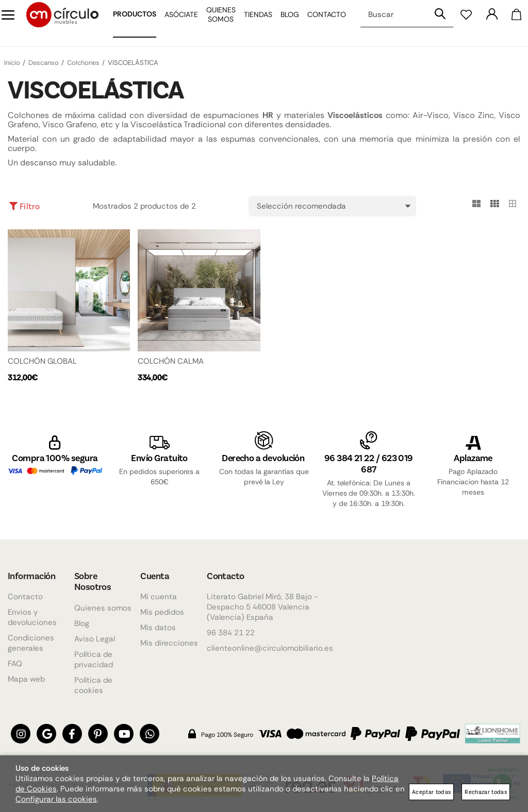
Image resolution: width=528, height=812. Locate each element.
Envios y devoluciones (32, 618)
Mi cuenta (159, 597)
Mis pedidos (162, 613)
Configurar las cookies (56, 799)
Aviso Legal (95, 639)
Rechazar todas (486, 792)
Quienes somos (103, 608)
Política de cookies (93, 685)
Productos (127, 23)
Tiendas (251, 23)
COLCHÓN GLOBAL (42, 361)
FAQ (15, 664)
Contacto (319, 23)
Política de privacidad (94, 659)
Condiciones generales (31, 644)
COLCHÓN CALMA (171, 361)
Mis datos (158, 628)
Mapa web (26, 680)
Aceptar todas (431, 792)
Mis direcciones (169, 644)
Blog (283, 23)
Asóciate (174, 23)
